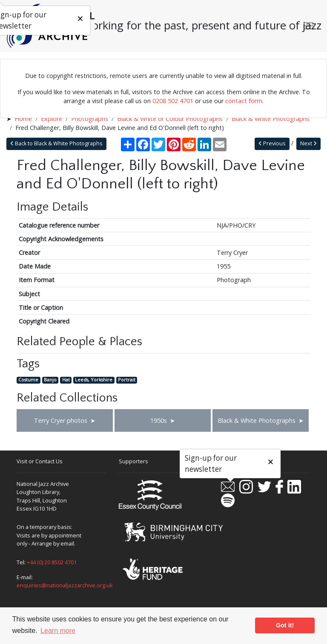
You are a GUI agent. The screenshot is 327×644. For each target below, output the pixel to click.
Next (308, 143)
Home (23, 119)
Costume (28, 380)
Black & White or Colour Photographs (170, 119)
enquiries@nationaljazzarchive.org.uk (65, 585)
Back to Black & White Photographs (56, 143)
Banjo (50, 380)
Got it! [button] (285, 625)
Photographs (90, 119)
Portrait (127, 380)
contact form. (244, 101)
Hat (66, 380)
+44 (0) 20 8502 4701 (52, 562)
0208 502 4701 (173, 101)
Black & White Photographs (271, 119)
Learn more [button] (58, 631)
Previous (272, 143)
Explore (52, 119)
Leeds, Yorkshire (94, 380)
